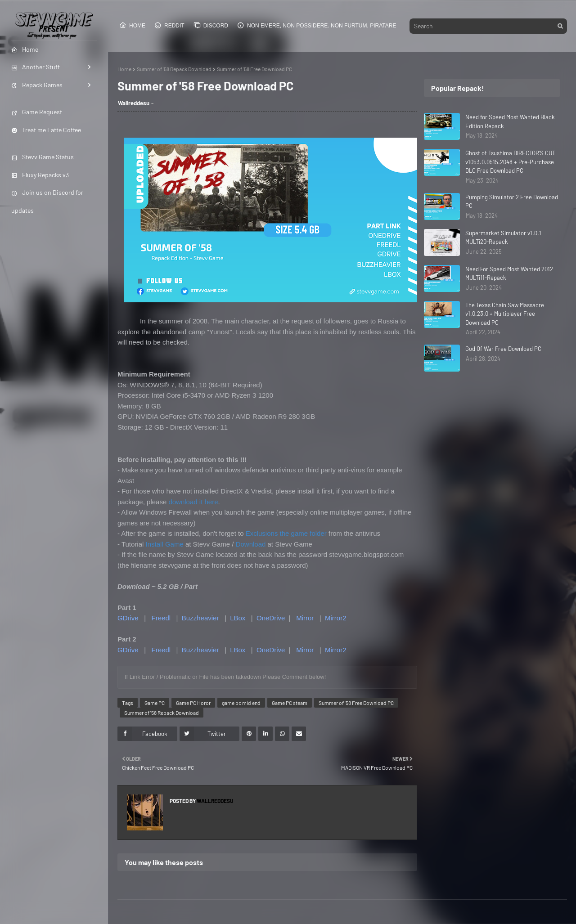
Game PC (155, 703)
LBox (238, 618)
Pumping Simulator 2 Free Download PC (512, 202)
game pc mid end (241, 703)
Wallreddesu (134, 103)
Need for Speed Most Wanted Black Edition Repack (510, 121)
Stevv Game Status (43, 157)
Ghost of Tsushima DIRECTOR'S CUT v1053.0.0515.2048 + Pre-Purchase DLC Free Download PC (510, 162)
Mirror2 (336, 618)
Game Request (37, 112)
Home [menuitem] (25, 49)
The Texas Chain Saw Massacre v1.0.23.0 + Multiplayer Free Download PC (505, 314)
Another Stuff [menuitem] (36, 67)
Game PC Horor (193, 703)
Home (132, 25)
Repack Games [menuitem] (37, 85)
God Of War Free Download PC (503, 349)
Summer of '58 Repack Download (174, 69)
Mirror (305, 618)
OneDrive (271, 618)
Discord (211, 25)
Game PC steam (290, 703)
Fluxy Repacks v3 (40, 175)
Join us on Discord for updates (47, 201)
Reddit (169, 25)
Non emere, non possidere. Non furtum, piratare (317, 25)
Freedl (161, 618)
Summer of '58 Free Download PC (356, 703)
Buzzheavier (200, 618)
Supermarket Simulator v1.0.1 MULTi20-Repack (503, 238)
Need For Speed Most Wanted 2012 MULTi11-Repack (509, 274)
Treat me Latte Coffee (46, 130)
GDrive (128, 618)
